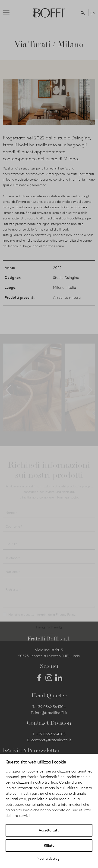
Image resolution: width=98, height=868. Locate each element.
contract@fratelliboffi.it (51, 740)
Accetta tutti (49, 830)
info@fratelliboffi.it (51, 713)
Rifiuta (49, 846)
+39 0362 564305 (51, 734)
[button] (84, 13)
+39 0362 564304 (51, 707)
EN (93, 13)
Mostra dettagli (49, 859)
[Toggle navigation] (10, 13)
